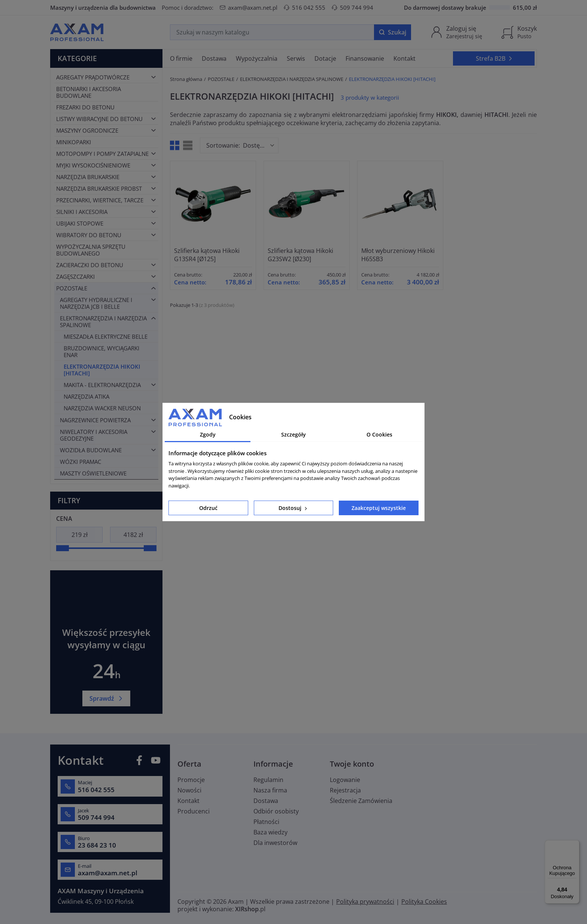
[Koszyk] (519, 32)
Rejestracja (345, 790)
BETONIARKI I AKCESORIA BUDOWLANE (89, 92)
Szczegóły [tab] (293, 434)
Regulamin (268, 780)
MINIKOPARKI (74, 142)
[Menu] (575, 845)
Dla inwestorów (275, 843)
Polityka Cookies (424, 902)
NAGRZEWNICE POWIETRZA (95, 420)
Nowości (189, 790)
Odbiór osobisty (276, 811)
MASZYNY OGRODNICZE (87, 130)
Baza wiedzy (270, 832)
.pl (250, 909)
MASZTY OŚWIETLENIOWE (93, 473)
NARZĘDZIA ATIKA (86, 396)
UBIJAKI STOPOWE (80, 223)
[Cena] (79, 535)
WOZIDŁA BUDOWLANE (91, 450)
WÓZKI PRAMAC (80, 462)
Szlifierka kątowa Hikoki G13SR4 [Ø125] (207, 255)
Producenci (194, 811)
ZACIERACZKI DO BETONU (90, 265)
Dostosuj (293, 508)
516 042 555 (304, 7)
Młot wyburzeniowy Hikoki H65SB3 (398, 255)
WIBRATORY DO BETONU (89, 235)
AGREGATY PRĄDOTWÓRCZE (93, 77)
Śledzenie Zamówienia (361, 801)
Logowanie (345, 780)
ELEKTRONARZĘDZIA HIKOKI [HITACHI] (102, 370)
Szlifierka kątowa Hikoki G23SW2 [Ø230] (300, 255)
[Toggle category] (153, 77)
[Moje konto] (456, 32)
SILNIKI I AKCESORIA (82, 212)
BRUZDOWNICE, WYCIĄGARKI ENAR (101, 351)
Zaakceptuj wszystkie (379, 508)
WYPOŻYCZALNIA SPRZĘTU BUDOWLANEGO (91, 250)
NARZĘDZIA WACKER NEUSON (102, 408)
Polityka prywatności (365, 902)
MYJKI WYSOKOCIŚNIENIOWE (93, 165)
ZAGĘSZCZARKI (75, 277)
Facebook (139, 760)
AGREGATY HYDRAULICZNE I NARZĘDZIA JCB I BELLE (96, 303)
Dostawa (266, 801)
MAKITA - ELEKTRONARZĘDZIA (102, 385)
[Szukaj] (272, 32)
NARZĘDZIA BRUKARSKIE (88, 177)
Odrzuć (208, 508)
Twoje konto (352, 764)
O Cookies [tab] (379, 434)
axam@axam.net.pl (248, 7)
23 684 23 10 (97, 845)
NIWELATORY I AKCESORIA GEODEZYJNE (94, 435)
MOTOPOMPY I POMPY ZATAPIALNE (102, 154)
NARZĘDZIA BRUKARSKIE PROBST (99, 188)
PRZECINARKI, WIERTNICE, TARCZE (100, 200)
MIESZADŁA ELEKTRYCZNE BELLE (106, 336)
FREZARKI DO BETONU (85, 107)
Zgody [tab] (208, 434)
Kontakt (188, 801)
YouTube (156, 760)
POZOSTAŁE (72, 288)
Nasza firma (270, 790)
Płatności (266, 822)
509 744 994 (352, 7)
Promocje (191, 780)
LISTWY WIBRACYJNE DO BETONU (99, 119)
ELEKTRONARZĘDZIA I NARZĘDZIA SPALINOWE (103, 321)
